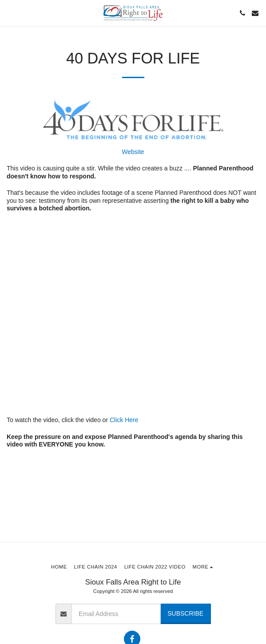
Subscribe (185, 613)
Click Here (124, 420)
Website (133, 152)
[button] (10, 13)
